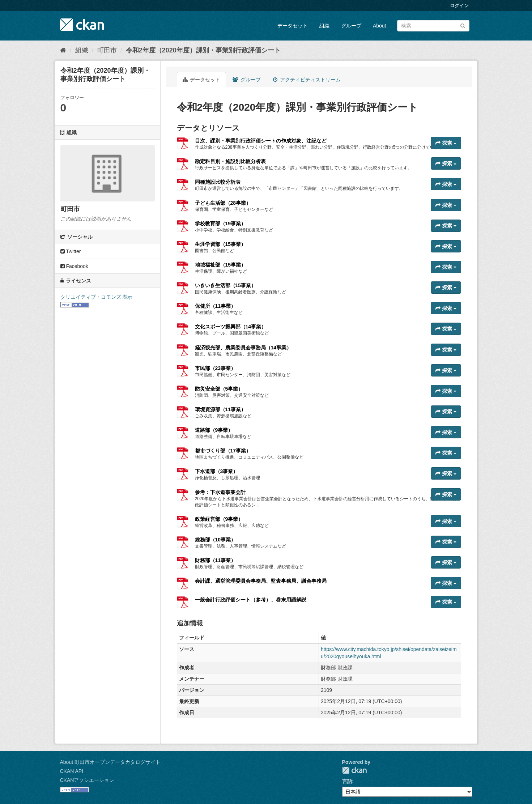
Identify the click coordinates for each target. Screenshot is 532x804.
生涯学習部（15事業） (221, 244)
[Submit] (463, 25)
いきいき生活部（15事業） (226, 285)
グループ (351, 26)
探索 (446, 143)
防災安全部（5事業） (219, 389)
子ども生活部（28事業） (223, 203)
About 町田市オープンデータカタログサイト (110, 762)
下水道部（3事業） (217, 471)
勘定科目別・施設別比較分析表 (230, 161)
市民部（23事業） (216, 368)
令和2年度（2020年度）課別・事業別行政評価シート (203, 50)
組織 (324, 26)
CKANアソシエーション (87, 780)
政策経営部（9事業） (219, 519)
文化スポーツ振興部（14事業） (231, 327)
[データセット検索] (433, 26)
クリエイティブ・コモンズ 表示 (97, 297)
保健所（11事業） (216, 306)
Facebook (74, 266)
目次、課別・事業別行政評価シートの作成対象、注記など (261, 141)
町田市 (107, 50)
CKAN (354, 770)
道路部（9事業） (214, 430)
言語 (347, 781)
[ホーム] (63, 50)
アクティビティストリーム (307, 80)
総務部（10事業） (216, 540)
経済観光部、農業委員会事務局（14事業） (243, 348)
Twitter (71, 251)
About (380, 26)
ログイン (459, 6)
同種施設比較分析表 (218, 182)
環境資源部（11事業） (221, 409)
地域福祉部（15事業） (221, 265)
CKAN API (72, 771)
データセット (293, 26)
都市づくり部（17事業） (223, 451)
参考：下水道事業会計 (220, 492)
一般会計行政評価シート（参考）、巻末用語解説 (251, 600)
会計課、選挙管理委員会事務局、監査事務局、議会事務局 (261, 581)
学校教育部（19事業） (221, 224)
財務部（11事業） (216, 560)
